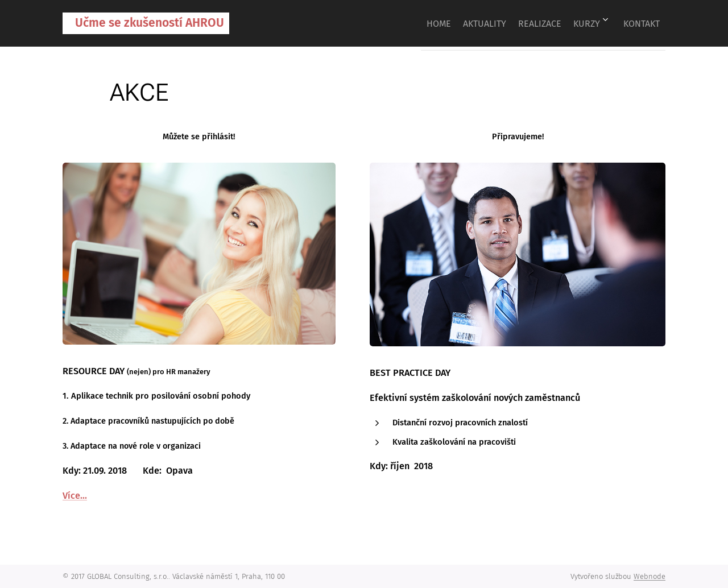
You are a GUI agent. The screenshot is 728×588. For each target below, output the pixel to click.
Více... (75, 495)
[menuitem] (404, 23)
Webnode (650, 576)
